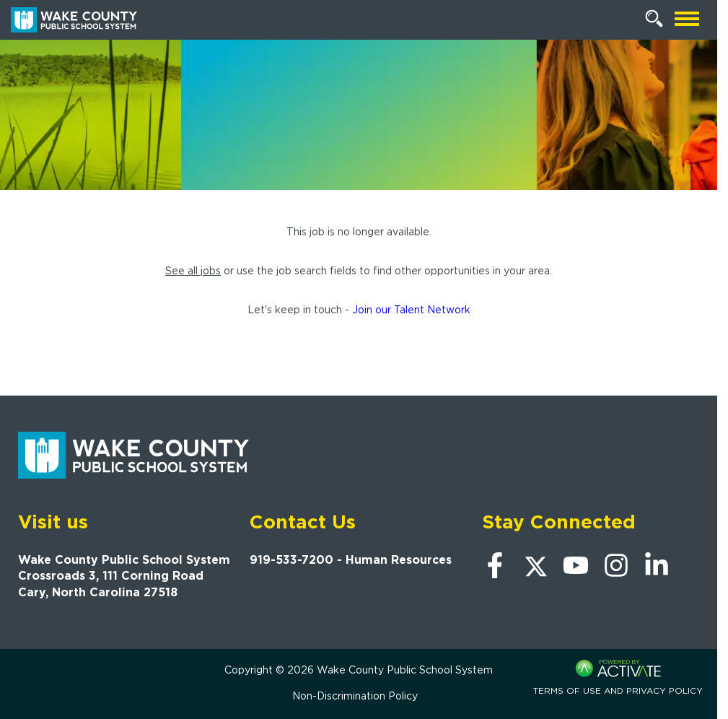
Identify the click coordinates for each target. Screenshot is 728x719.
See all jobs (193, 271)
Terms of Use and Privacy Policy (618, 690)
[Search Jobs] (654, 19)
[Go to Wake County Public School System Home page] (74, 20)
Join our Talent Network (411, 310)
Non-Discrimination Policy (355, 696)
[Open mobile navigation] (687, 20)
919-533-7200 (291, 560)
